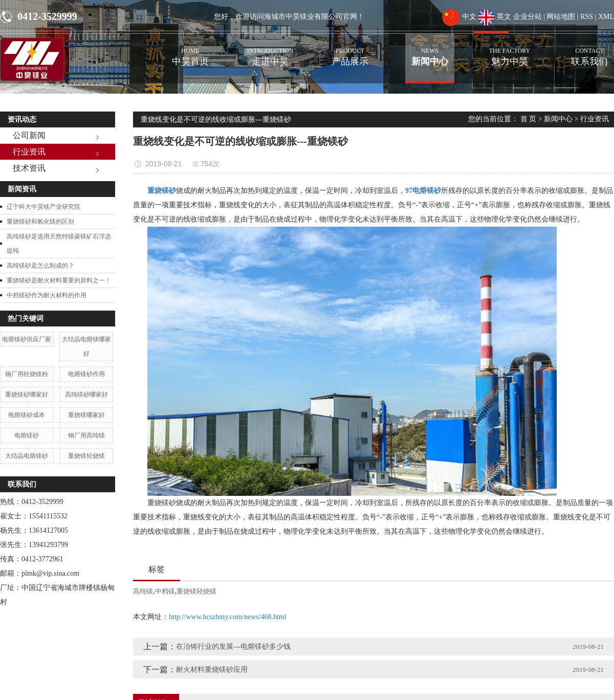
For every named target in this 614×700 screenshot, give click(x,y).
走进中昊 (270, 50)
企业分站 (528, 17)
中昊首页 (190, 50)
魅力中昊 (510, 50)
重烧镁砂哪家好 (27, 395)
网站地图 (561, 17)
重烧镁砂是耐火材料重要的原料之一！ (59, 280)
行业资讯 (29, 152)
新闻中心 (430, 50)
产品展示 (350, 50)
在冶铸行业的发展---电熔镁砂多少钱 (233, 647)
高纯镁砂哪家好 (86, 395)
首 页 (529, 119)
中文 (459, 17)
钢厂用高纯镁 (86, 435)
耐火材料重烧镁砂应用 (212, 670)
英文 (495, 17)
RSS (587, 17)
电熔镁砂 (27, 435)
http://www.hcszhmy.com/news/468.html (228, 617)
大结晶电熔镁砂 (27, 456)
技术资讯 (29, 168)
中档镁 (165, 591)
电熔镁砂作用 (86, 374)
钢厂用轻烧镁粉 (27, 374)
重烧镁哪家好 (86, 415)
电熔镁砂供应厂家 (27, 339)
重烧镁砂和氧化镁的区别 (40, 222)
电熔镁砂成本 (27, 415)
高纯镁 (143, 591)
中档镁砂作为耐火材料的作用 (47, 295)
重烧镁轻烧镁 (86, 456)
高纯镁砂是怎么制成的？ (40, 266)
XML (606, 17)
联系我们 (589, 50)
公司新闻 (29, 135)
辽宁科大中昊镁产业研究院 (43, 207)
